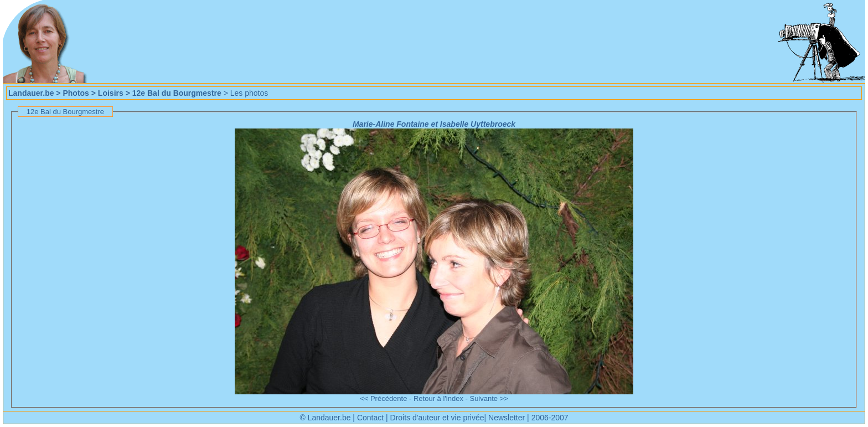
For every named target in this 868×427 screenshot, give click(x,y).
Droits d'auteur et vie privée (437, 418)
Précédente (389, 398)
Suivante (484, 398)
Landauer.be (31, 93)
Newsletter (507, 418)
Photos (76, 93)
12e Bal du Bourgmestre (177, 93)
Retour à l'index (438, 398)
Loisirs (111, 93)
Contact (370, 418)
